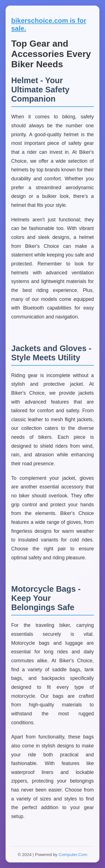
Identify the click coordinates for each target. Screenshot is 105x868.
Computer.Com (73, 854)
